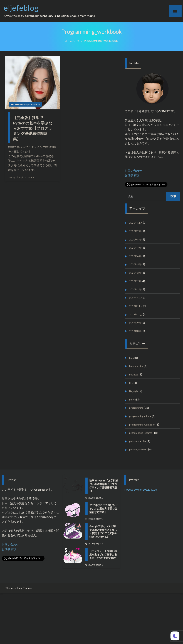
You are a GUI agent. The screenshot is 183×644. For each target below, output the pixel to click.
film (131, 383)
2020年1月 (135, 289)
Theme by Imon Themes (19, 588)
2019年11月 (136, 306)
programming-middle (140, 416)
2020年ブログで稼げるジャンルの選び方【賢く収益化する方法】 (103, 509)
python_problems (138, 449)
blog (132, 358)
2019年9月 (135, 323)
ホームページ (72, 41)
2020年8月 (135, 240)
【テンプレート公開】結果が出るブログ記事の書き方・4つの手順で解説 (103, 554)
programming (136, 408)
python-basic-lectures (141, 433)
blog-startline (136, 366)
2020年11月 (136, 223)
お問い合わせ (133, 170)
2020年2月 (135, 281)
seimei (31, 177)
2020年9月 (135, 231)
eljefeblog (25, 8)
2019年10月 (136, 314)
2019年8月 (135, 331)
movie (132, 400)
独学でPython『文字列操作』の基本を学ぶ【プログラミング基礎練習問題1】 (104, 486)
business (134, 375)
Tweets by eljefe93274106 (140, 489)
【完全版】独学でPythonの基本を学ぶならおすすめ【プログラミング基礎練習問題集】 (33, 128)
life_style (134, 391)
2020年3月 (135, 273)
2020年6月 (135, 256)
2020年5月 (135, 264)
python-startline (138, 441)
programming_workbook (25, 104)
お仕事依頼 (132, 175)
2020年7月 (135, 248)
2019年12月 (136, 298)
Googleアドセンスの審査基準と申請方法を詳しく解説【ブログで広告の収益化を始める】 (103, 532)
